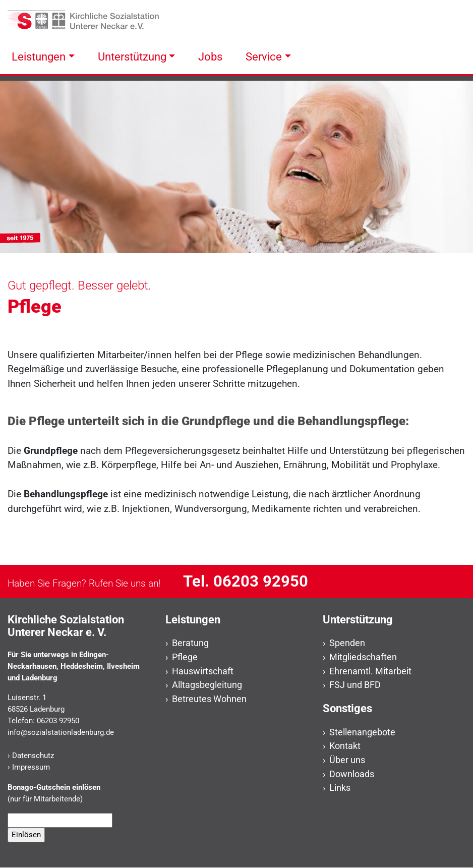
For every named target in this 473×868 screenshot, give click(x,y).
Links (340, 788)
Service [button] (264, 56)
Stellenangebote (362, 732)
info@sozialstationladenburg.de (61, 732)
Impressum (31, 767)
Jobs (210, 56)
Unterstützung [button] (132, 56)
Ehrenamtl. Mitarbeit (370, 671)
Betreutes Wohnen (209, 699)
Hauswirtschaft (203, 671)
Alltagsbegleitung (207, 685)
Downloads (352, 774)
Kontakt (345, 746)
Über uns (347, 760)
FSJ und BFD (355, 685)
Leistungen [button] (39, 56)
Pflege (185, 657)
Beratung (190, 643)
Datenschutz (33, 756)
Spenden (347, 643)
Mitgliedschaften (363, 657)
